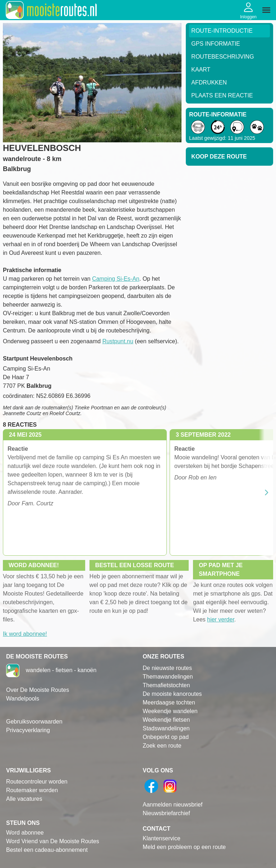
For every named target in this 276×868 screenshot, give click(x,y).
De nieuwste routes (167, 668)
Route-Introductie (222, 31)
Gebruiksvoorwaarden (34, 722)
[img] (266, 10)
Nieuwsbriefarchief (166, 813)
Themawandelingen (168, 677)
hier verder (221, 619)
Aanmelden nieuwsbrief (172, 805)
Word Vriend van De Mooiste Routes (53, 841)
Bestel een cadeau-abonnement (47, 850)
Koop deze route (219, 157)
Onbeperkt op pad (166, 737)
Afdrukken (209, 82)
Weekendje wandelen (170, 711)
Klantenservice (162, 838)
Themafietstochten (166, 685)
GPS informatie (216, 44)
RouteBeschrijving (222, 57)
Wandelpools (23, 699)
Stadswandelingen (166, 728)
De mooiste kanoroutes (172, 694)
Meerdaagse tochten (169, 702)
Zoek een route (162, 746)
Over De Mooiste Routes (38, 690)
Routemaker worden (32, 790)
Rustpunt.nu (118, 341)
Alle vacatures (24, 799)
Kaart (201, 70)
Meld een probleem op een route (184, 847)
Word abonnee (25, 833)
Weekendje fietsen (166, 720)
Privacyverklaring (28, 730)
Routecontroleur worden (37, 782)
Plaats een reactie (222, 95)
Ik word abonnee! (25, 634)
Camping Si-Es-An (116, 279)
